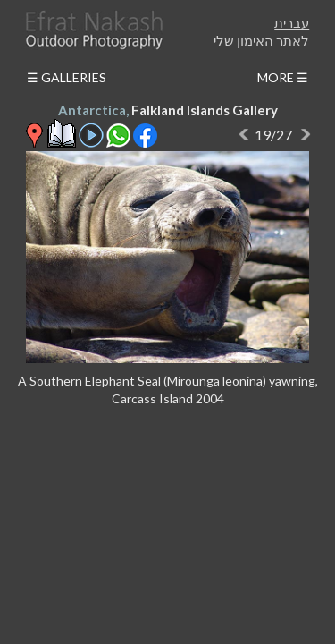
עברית (292, 22)
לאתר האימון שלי (261, 40)
